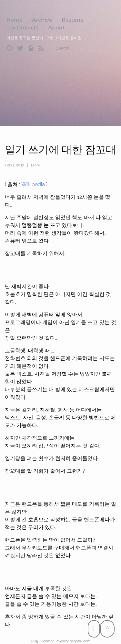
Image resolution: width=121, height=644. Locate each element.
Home (15, 20)
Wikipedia (33, 184)
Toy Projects (23, 28)
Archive (42, 20)
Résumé (73, 20)
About (56, 28)
